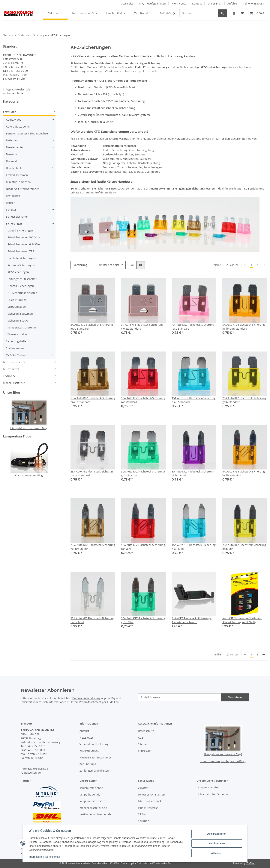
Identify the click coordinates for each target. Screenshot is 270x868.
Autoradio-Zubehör (18, 127)
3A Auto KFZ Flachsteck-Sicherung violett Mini (193, 473)
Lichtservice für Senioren (212, 794)
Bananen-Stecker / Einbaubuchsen (28, 133)
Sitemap (143, 744)
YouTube (144, 821)
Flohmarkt (12, 161)
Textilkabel (10, 376)
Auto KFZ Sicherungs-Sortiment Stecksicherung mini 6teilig (242, 620)
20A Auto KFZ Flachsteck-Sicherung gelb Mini (244, 547)
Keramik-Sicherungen (21, 265)
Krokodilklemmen (17, 175)
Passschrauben (17, 300)
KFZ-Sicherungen (18, 272)
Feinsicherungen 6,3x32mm (25, 244)
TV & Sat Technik (16, 355)
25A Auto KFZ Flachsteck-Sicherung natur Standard (92, 473)
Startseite (127, 3)
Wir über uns (88, 764)
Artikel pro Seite (109, 265)
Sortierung (80, 265)
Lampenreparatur (208, 787)
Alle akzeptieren (217, 834)
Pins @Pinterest (148, 808)
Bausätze (12, 154)
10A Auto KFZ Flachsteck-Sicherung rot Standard (143, 400)
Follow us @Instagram (152, 794)
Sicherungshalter (17, 341)
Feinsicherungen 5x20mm (24, 237)
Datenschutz (53, 857)
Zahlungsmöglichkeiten (94, 771)
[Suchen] (199, 13)
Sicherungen (14, 224)
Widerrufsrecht (89, 751)
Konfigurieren (217, 843)
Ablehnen (217, 853)
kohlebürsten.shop (91, 788)
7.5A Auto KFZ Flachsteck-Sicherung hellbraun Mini (93, 547)
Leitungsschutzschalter (22, 279)
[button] (234, 13)
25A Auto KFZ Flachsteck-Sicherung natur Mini (92, 620)
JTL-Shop (250, 863)
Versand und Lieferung (94, 744)
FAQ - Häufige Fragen (153, 3)
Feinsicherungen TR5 (21, 251)
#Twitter (143, 788)
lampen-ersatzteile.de (93, 801)
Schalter (11, 210)
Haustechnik (14, 168)
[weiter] (264, 265)
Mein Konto (179, 3)
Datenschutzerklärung (86, 698)
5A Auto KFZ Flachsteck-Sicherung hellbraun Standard (244, 327)
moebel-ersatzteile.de (93, 808)
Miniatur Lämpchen (18, 182)
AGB (141, 738)
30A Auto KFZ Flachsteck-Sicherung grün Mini (143, 620)
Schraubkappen (17, 307)
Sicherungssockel (18, 321)
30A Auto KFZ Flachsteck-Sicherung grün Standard (143, 473)
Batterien (12, 140)
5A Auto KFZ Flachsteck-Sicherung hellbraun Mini (244, 473)
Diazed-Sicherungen (20, 230)
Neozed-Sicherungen (21, 286)
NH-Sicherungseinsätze (22, 293)
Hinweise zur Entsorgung (95, 757)
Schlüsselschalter (17, 217)
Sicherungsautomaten (21, 314)
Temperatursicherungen (23, 327)
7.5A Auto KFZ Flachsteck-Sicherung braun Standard (93, 400)
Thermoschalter (17, 334)
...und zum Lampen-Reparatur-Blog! (223, 761)
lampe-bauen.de (90, 794)
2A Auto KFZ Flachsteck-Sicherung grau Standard (92, 327)
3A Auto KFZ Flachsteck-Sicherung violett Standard (142, 327)
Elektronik (10, 112)
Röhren (11, 203)
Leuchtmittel (11, 369)
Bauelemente (14, 147)
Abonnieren (235, 697)
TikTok (142, 814)
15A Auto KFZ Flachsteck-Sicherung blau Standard (194, 400)
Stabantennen (15, 348)
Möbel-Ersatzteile (14, 383)
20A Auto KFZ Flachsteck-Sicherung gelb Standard (244, 400)
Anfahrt (232, 3)
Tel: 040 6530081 (253, 3)
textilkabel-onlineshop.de (95, 814)
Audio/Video (14, 120)
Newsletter (86, 738)
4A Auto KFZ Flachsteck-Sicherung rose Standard (193, 327)
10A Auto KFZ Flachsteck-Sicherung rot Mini (143, 547)
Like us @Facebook (150, 801)
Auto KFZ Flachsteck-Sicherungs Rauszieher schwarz (192, 620)
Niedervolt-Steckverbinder (22, 189)
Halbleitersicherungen (22, 258)
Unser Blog (215, 3)
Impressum (35, 857)
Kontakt (197, 3)
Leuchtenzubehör (14, 362)
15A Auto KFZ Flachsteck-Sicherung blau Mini (194, 547)
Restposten (13, 196)
